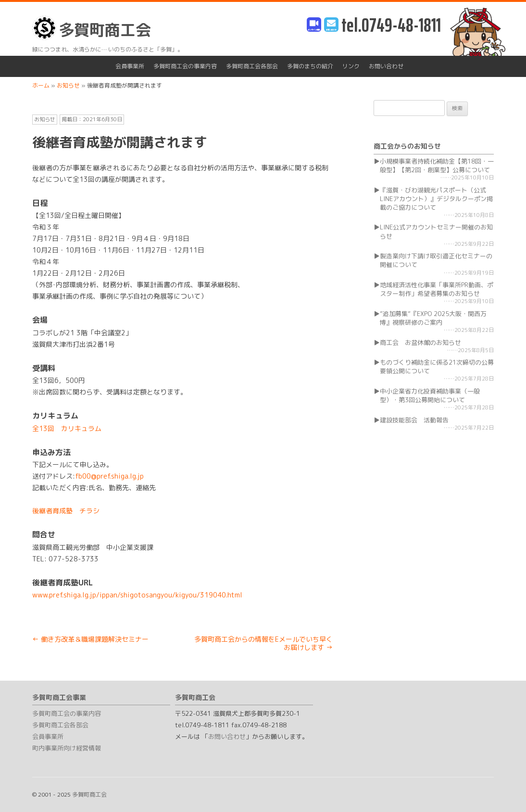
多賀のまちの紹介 (310, 66)
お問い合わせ (386, 66)
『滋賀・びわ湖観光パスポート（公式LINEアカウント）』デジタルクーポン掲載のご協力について (436, 199)
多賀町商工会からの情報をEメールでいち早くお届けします (263, 643)
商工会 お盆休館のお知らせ (420, 343)
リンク (351, 66)
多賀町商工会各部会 (252, 66)
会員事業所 (130, 66)
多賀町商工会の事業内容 (185, 66)
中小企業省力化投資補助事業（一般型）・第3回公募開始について (430, 395)
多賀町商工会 (92, 28)
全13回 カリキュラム (67, 428)
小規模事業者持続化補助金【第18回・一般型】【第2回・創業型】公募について (437, 165)
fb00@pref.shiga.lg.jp (109, 476)
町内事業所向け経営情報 (67, 748)
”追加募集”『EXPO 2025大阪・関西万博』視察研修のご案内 (433, 318)
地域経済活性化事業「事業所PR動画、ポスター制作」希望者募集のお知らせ (437, 289)
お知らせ (45, 119)
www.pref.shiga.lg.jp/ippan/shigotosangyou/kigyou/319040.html (137, 595)
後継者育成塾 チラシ (66, 511)
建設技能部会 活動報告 (414, 420)
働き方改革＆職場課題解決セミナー (90, 639)
